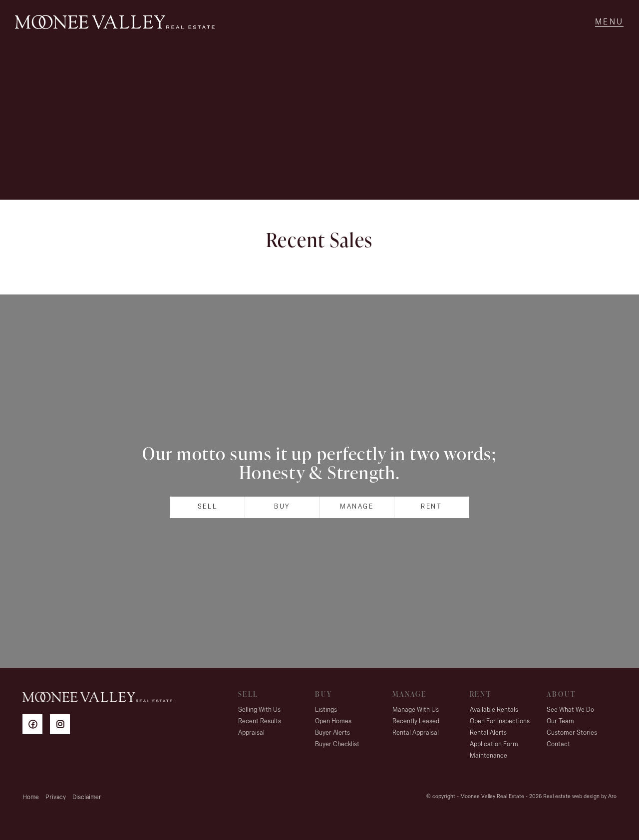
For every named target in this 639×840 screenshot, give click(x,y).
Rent (431, 507)
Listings (326, 710)
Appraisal (251, 733)
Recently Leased (416, 721)
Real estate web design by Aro (580, 797)
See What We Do (570, 710)
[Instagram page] (62, 726)
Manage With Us (416, 710)
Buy (282, 507)
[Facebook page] (36, 726)
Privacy (56, 797)
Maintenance (488, 756)
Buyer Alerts (332, 733)
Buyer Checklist (337, 744)
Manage (357, 507)
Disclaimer (87, 797)
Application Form (494, 744)
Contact (558, 744)
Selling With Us (259, 710)
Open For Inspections (500, 721)
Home (31, 797)
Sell (207, 507)
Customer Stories (572, 733)
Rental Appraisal (416, 733)
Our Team (560, 721)
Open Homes (333, 721)
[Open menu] (609, 22)
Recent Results (260, 721)
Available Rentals (494, 710)
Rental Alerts (488, 733)
